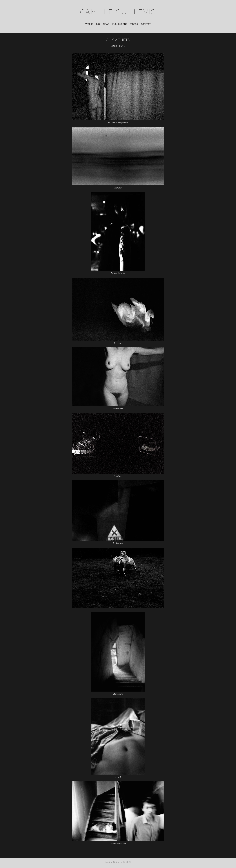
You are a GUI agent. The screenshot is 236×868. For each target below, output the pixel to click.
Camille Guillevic (118, 12)
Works (89, 24)
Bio (98, 24)
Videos (134, 24)
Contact (146, 24)
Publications (120, 24)
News (106, 24)
